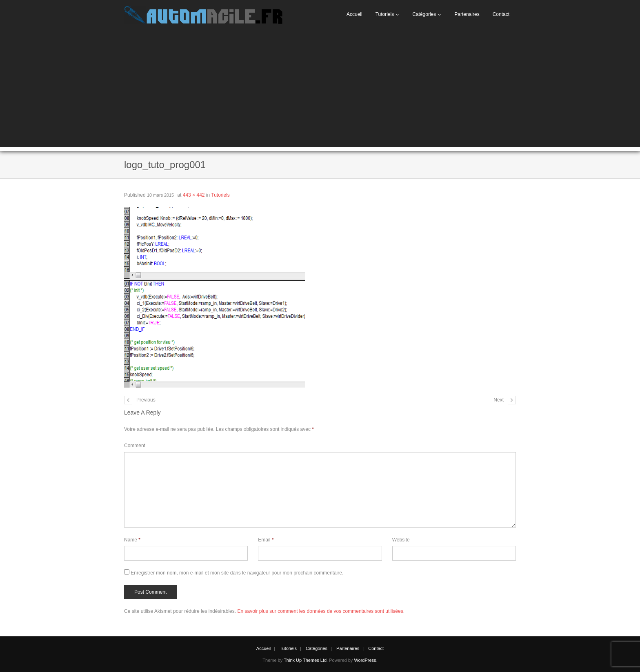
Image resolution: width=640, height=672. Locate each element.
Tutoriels (385, 14)
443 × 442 (194, 195)
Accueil (354, 14)
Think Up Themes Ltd (305, 660)
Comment (135, 446)
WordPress (365, 660)
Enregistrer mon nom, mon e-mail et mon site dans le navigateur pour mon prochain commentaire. (237, 573)
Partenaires (467, 14)
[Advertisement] (320, 90)
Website (401, 540)
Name (132, 540)
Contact (501, 14)
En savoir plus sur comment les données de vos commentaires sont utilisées (320, 611)
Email (266, 540)
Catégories (424, 14)
